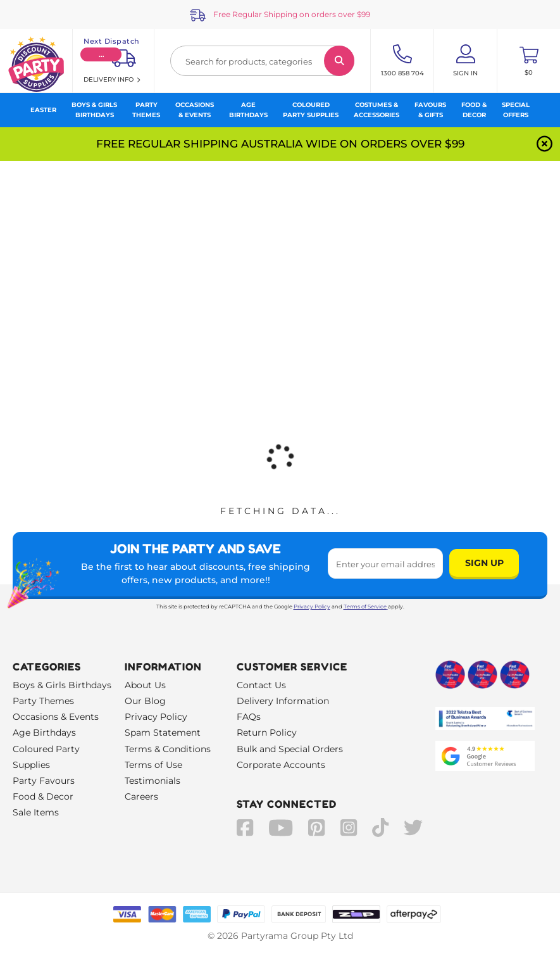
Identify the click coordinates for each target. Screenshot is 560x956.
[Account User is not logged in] (465, 61)
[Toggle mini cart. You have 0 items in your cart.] (529, 61)
